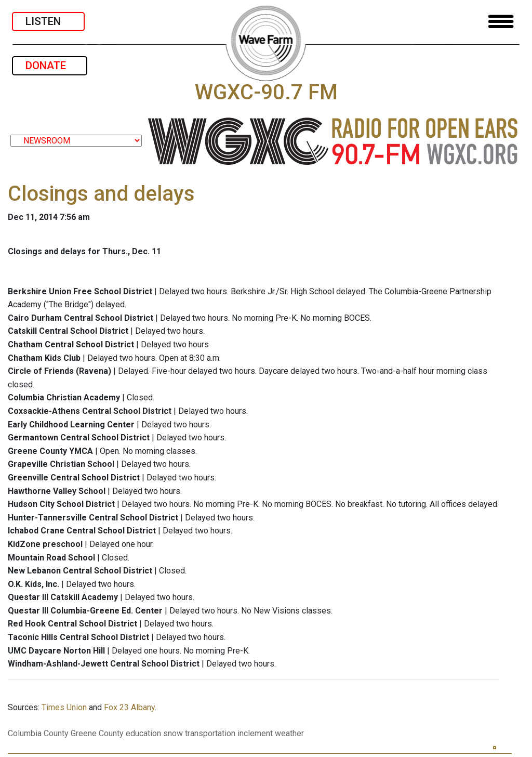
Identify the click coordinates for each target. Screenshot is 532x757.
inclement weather (271, 733)
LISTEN (48, 21)
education (143, 733)
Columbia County (38, 733)
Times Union (64, 707)
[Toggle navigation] (501, 22)
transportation (210, 733)
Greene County (97, 733)
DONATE (50, 66)
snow (173, 733)
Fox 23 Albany (129, 707)
